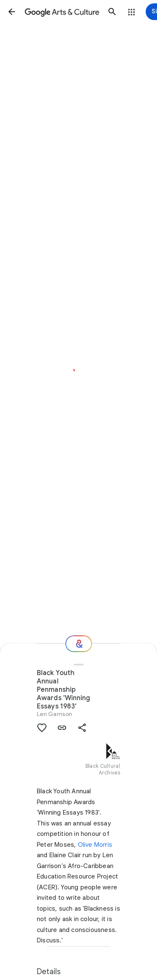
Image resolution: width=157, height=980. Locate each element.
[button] (12, 12)
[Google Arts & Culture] (62, 12)
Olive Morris (95, 845)
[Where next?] (79, 644)
